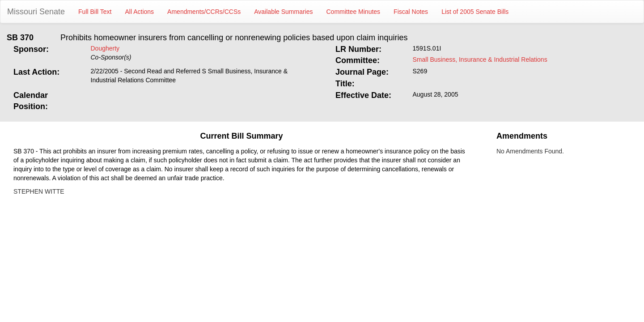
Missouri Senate (36, 12)
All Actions (140, 12)
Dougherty (105, 48)
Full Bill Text (95, 12)
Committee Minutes (354, 12)
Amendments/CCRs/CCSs (204, 12)
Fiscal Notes (411, 12)
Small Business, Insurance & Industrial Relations (480, 59)
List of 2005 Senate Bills (475, 12)
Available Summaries (283, 12)
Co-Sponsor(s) (111, 57)
